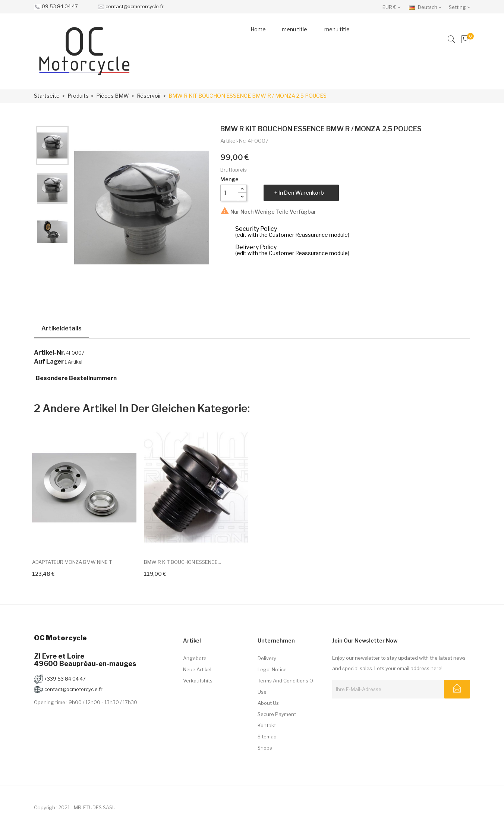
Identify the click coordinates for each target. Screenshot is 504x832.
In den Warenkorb (301, 193)
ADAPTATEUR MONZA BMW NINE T (72, 562)
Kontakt (267, 725)
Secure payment (277, 714)
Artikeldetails (62, 328)
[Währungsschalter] (393, 7)
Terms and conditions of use (286, 686)
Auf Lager (49, 362)
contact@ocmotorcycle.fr (135, 6)
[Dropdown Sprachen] (427, 7)
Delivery (267, 658)
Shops (265, 748)
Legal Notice (272, 669)
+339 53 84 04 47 (60, 679)
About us (268, 703)
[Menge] (229, 193)
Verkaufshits (198, 681)
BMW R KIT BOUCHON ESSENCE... (182, 562)
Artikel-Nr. (49, 353)
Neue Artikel (197, 669)
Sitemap (267, 737)
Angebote (195, 658)
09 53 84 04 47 (60, 6)
